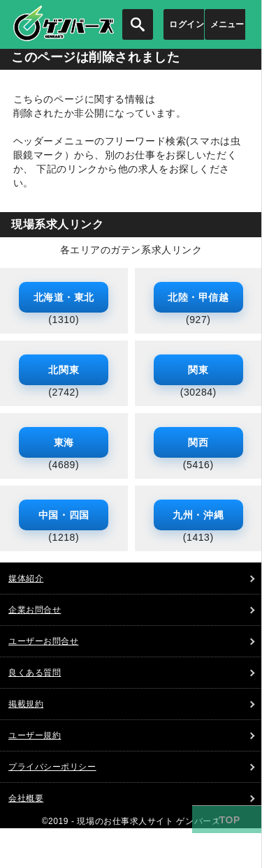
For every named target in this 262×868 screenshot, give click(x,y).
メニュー (227, 24)
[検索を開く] (138, 24)
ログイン (187, 24)
